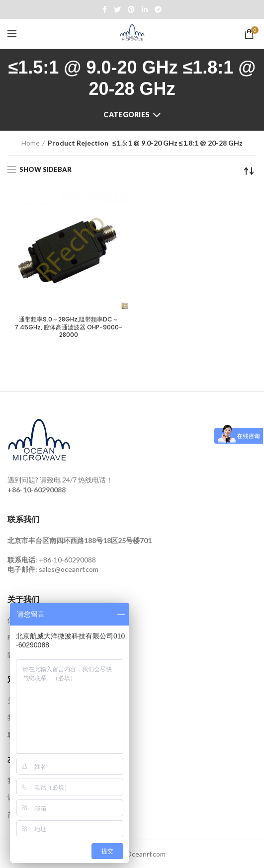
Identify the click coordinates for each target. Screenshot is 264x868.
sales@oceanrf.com (69, 569)
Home (31, 143)
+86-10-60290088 (67, 560)
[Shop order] (249, 171)
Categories (127, 115)
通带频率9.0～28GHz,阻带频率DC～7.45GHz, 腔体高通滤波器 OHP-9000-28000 (68, 327)
